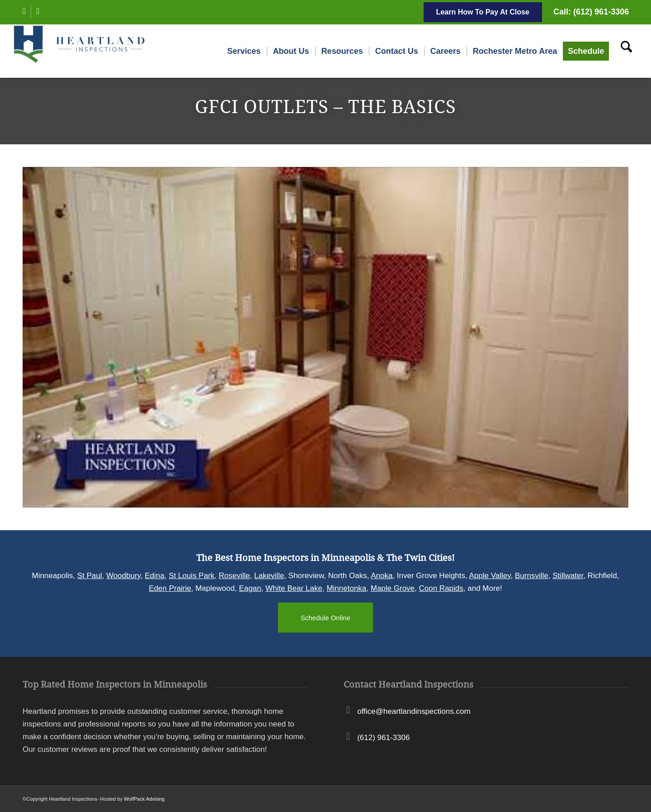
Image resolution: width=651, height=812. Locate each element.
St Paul (90, 576)
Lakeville (269, 576)
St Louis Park (191, 576)
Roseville (234, 576)
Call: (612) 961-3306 (591, 12)
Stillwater (568, 576)
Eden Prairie (170, 588)
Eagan (250, 588)
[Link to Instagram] (38, 11)
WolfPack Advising (144, 799)
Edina (154, 576)
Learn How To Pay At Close (483, 12)
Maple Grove (393, 588)
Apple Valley (490, 576)
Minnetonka (346, 588)
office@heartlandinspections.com (414, 711)
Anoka (382, 576)
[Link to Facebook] (24, 11)
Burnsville (532, 576)
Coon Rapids (441, 588)
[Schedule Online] (325, 618)
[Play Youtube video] (325, 337)
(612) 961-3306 (383, 738)
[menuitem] (244, 51)
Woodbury (123, 576)
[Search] (626, 51)
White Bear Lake (294, 588)
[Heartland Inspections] (81, 51)
